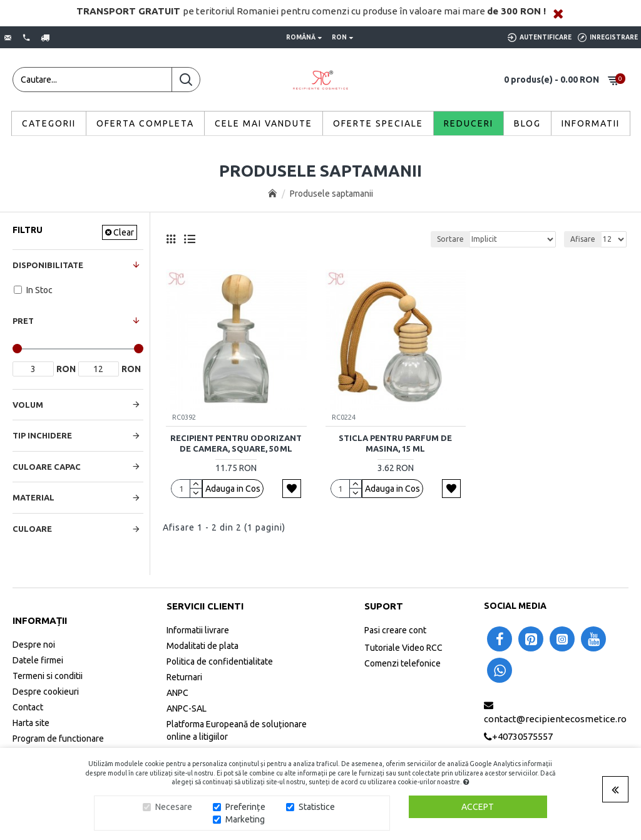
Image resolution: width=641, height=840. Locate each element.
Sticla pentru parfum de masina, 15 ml (395, 443)
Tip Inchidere (42, 435)
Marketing (245, 819)
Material (33, 497)
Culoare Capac (47, 467)
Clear (124, 232)
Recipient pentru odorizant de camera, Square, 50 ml (236, 443)
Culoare (32, 529)
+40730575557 (522, 736)
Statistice (317, 807)
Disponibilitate (48, 265)
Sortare (450, 239)
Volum (28, 405)
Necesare (174, 807)
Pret (23, 321)
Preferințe (245, 807)
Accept (478, 807)
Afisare (583, 239)
